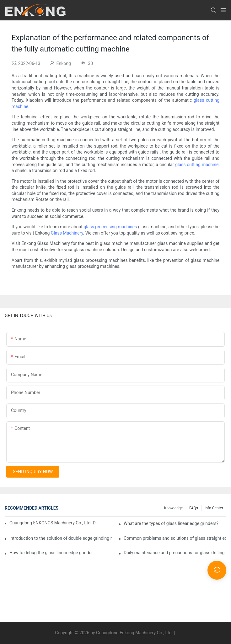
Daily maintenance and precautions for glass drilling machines (175, 553)
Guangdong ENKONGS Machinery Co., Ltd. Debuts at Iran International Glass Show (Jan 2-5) (53, 523)
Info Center (214, 508)
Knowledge (173, 508)
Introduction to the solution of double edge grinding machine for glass (61, 538)
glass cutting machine (197, 165)
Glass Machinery (67, 233)
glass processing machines (110, 227)
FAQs (194, 508)
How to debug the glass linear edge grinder (51, 553)
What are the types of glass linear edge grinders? (171, 523)
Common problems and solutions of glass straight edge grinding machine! (175, 538)
